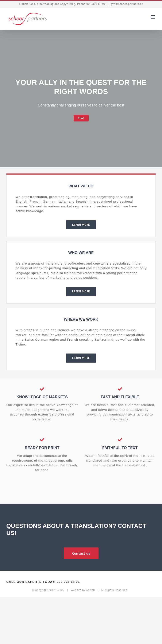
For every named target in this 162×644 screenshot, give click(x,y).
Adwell (90, 590)
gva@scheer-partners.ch (127, 4)
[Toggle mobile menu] (153, 17)
